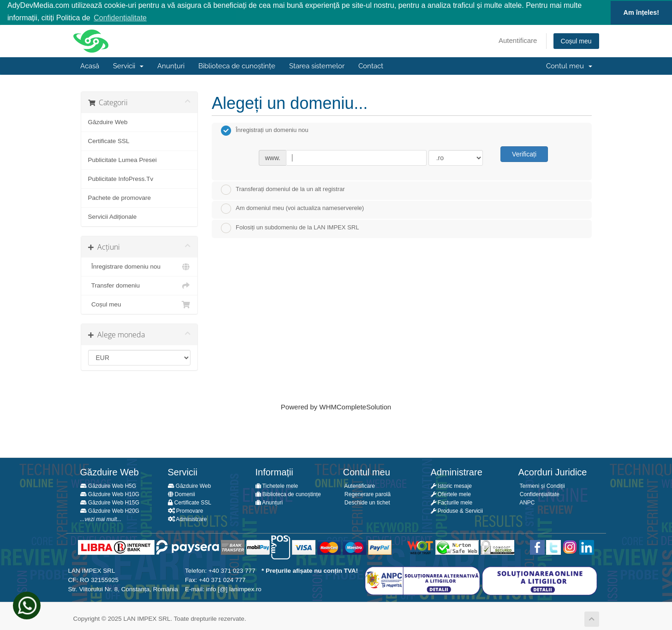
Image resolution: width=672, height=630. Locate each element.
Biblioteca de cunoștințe (237, 66)
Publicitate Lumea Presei (122, 159)
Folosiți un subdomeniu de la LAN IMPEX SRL (290, 228)
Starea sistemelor (317, 66)
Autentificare (518, 40)
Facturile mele (452, 502)
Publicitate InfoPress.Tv (121, 178)
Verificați (524, 154)
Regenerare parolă (367, 494)
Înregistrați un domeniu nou (265, 130)
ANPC (527, 502)
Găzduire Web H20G (110, 510)
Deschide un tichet (367, 502)
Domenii (181, 494)
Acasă (90, 66)
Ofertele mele (451, 494)
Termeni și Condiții (542, 486)
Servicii (128, 66)
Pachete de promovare (120, 197)
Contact (371, 66)
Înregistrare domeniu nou (140, 266)
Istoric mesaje (451, 486)
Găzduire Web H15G (110, 502)
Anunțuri (171, 66)
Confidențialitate (539, 494)
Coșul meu (576, 41)
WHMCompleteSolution (355, 406)
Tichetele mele (277, 486)
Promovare (186, 510)
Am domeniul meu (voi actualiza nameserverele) (292, 208)
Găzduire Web (108, 122)
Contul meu (569, 66)
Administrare (187, 519)
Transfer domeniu (140, 285)
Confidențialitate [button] (120, 18)
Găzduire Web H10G (110, 494)
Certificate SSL (109, 141)
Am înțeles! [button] (642, 12)
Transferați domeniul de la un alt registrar (283, 189)
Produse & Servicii (457, 510)
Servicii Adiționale (113, 216)
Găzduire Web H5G (108, 486)
